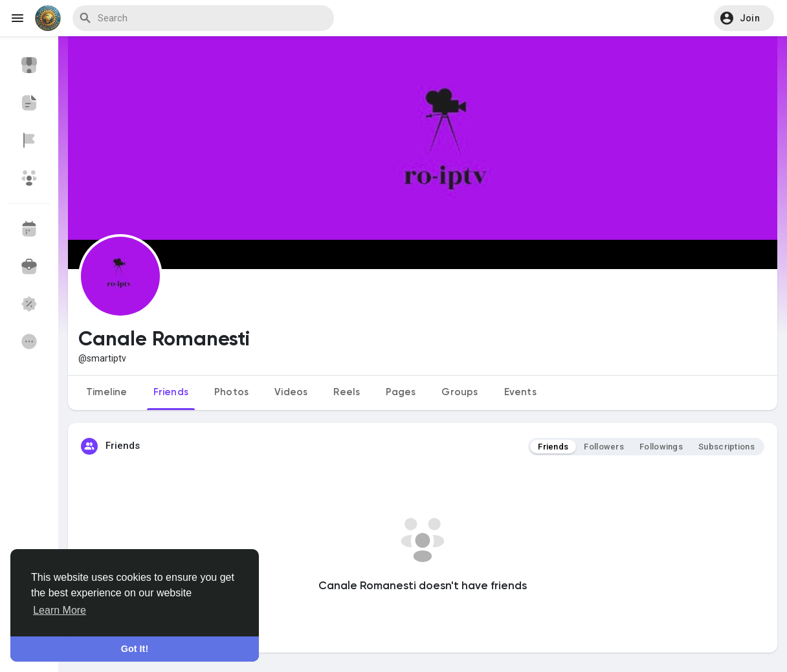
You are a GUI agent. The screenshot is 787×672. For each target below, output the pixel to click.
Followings (661, 447)
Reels (347, 392)
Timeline (107, 392)
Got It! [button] (135, 649)
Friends (171, 392)
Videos (291, 392)
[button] (744, 18)
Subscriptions (726, 447)
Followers (604, 447)
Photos (231, 392)
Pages (401, 392)
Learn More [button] (60, 610)
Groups (460, 392)
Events (520, 392)
